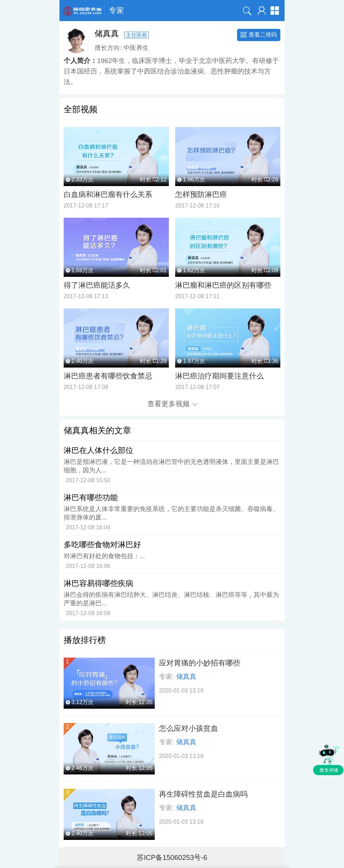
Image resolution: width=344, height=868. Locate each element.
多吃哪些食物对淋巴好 (102, 545)
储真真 (186, 676)
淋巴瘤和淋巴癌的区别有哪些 (223, 285)
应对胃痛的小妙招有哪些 (200, 663)
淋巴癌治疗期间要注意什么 (219, 376)
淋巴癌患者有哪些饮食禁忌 (108, 376)
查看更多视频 (172, 404)
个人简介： (80, 61)
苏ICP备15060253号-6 (172, 857)
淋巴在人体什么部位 (98, 450)
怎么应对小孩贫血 (189, 728)
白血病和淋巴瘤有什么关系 (108, 194)
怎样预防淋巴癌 (201, 194)
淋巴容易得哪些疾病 (98, 583)
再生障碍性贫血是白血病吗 (203, 794)
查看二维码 (259, 35)
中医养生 (136, 48)
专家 (116, 11)
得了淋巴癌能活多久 (97, 285)
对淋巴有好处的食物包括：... (104, 556)
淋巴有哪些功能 (91, 497)
